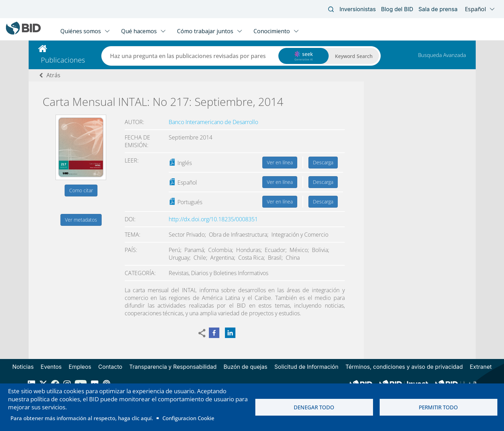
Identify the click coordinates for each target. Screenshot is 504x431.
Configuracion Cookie (188, 418)
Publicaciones (63, 60)
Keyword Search (354, 56)
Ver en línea (280, 162)
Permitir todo (438, 407)
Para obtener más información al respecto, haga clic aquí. (82, 418)
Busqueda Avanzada (442, 55)
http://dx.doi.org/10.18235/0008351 (213, 219)
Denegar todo (314, 407)
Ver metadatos (81, 220)
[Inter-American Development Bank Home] (23, 33)
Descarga (323, 162)
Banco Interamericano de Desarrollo (213, 122)
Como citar (81, 190)
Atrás (53, 75)
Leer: (132, 160)
